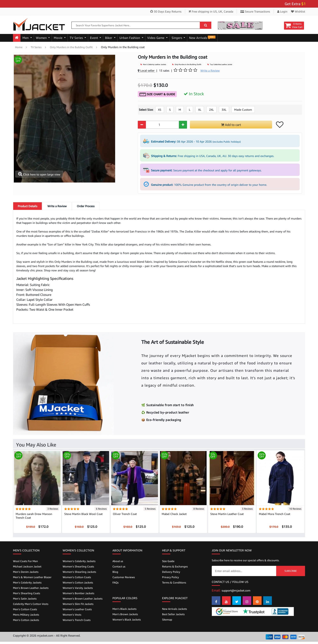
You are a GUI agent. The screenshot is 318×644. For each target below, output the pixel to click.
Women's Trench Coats (77, 620)
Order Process (86, 206)
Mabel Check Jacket (174, 514)
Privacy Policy (171, 577)
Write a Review (57, 206)
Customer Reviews (124, 577)
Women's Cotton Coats (77, 577)
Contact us (119, 566)
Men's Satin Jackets (25, 599)
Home (19, 47)
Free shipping (211, 11)
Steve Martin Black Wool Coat (83, 514)
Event (94, 38)
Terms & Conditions (174, 582)
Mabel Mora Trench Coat (275, 514)
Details (27, 206)
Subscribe (291, 571)
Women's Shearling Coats (78, 566)
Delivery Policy (171, 572)
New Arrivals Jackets (175, 609)
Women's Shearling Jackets (79, 572)
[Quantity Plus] (183, 125)
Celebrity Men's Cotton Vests (31, 604)
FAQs (116, 582)
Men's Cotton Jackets (26, 620)
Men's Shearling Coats (27, 593)
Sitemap (167, 620)
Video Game (156, 38)
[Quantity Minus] (142, 125)
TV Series (77, 38)
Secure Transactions (255, 11)
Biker (109, 38)
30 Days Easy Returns (166, 11)
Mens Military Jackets (26, 615)
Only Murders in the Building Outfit (71, 47)
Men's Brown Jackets (125, 614)
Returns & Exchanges (175, 566)
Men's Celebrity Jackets (27, 582)
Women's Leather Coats (77, 609)
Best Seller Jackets (173, 614)
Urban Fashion (130, 38)
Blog (115, 572)
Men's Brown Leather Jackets (31, 588)
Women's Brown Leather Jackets (83, 599)
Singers (177, 38)
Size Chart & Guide (157, 94)
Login (282, 11)
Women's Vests (72, 615)
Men (26, 38)
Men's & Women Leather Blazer (32, 577)
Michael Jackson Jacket (27, 566)
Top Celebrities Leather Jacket (220, 64)
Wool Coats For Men (25, 561)
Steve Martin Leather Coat (227, 514)
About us (118, 561)
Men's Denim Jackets (26, 572)
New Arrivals (202, 38)
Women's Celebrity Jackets (79, 561)
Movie (58, 38)
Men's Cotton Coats (25, 609)
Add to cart (231, 125)
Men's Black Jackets (125, 609)
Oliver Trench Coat (125, 514)
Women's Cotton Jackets (78, 582)
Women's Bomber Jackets (78, 593)
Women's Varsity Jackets (78, 588)
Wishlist (298, 11)
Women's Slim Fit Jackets (78, 604)
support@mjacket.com (236, 590)
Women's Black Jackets (127, 620)
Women (42, 38)
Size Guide (168, 561)
